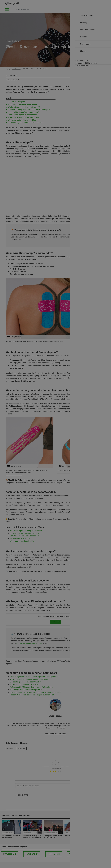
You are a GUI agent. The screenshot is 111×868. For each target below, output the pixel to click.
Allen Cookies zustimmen (77, 154)
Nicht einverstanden (34, 154)
